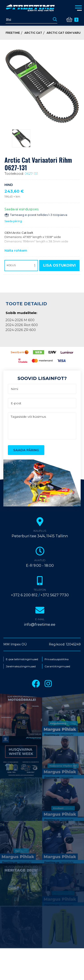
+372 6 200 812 (24, 595)
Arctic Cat (33, 33)
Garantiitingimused (57, 666)
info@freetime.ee (40, 625)
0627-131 (31, 174)
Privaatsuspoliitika (57, 659)
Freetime (13, 33)
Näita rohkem (16, 251)
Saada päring (13, 221)
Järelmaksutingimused (21, 666)
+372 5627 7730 (55, 595)
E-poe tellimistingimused (22, 659)
